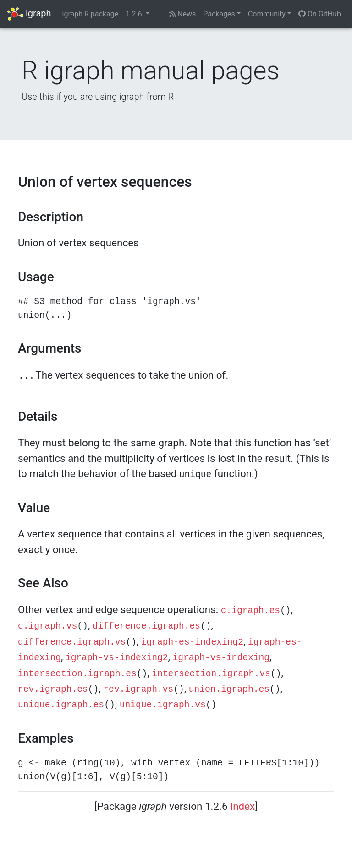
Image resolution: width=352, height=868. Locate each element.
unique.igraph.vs (163, 705)
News (182, 14)
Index (242, 806)
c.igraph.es (250, 611)
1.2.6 (135, 14)
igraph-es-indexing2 (192, 642)
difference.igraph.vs (72, 642)
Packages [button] (219, 14)
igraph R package (91, 14)
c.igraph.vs (47, 626)
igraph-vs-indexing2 (117, 658)
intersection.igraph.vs (211, 674)
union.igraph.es (229, 689)
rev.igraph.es (53, 689)
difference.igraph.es (146, 626)
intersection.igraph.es (77, 674)
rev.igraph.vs (138, 689)
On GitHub (320, 14)
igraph (29, 14)
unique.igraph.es (61, 705)
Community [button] (267, 14)
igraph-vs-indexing (221, 658)
